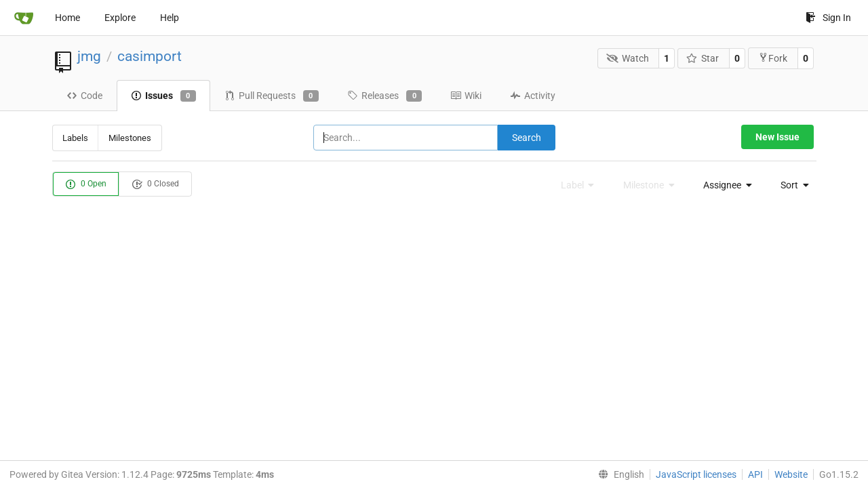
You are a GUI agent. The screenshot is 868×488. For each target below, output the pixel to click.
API (755, 474)
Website (791, 474)
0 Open (86, 184)
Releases (384, 96)
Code (84, 96)
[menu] (724, 185)
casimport (150, 56)
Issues (163, 96)
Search (527, 138)
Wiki (466, 96)
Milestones (130, 138)
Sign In (828, 18)
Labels (75, 138)
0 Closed (155, 184)
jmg (89, 56)
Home (67, 18)
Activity (533, 96)
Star (703, 58)
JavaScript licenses (696, 474)
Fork (773, 58)
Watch (628, 58)
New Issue (777, 137)
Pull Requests (272, 96)
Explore (120, 18)
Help (170, 18)
